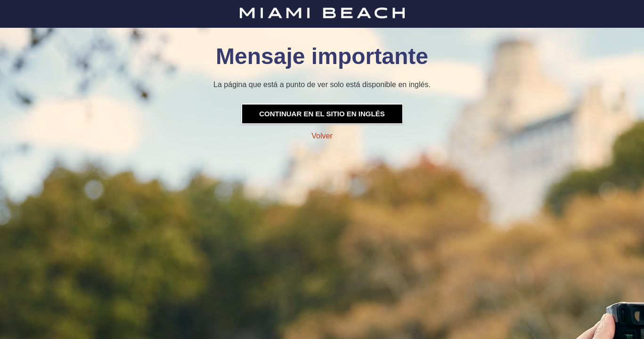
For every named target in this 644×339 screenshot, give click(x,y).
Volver (322, 136)
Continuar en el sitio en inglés (322, 114)
